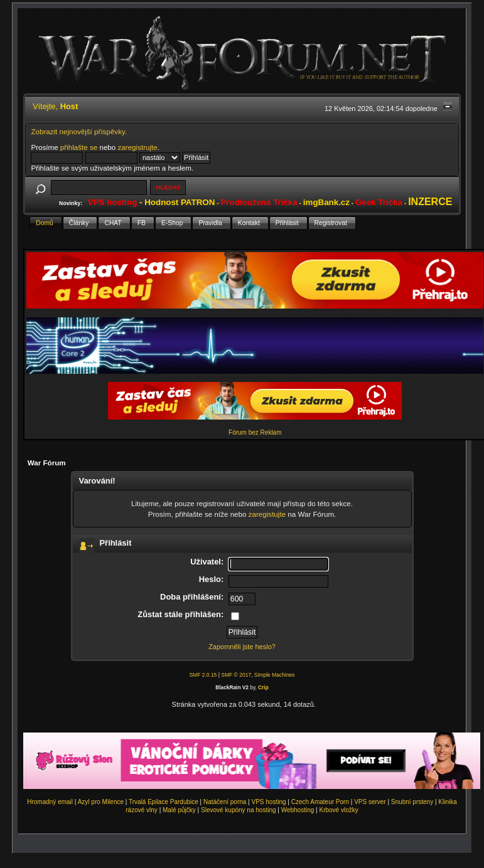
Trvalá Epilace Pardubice (164, 802)
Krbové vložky (338, 810)
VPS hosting (269, 802)
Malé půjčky (179, 810)
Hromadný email (50, 802)
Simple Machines (275, 675)
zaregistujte (267, 514)
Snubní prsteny (412, 802)
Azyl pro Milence (101, 802)
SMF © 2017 (236, 675)
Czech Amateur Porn (320, 802)
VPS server (370, 802)
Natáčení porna (225, 802)
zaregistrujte (138, 147)
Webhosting (298, 810)
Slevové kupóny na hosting (239, 810)
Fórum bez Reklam (255, 432)
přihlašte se (79, 147)
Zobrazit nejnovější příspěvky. (79, 131)
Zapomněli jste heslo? (242, 647)
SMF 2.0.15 (203, 675)
